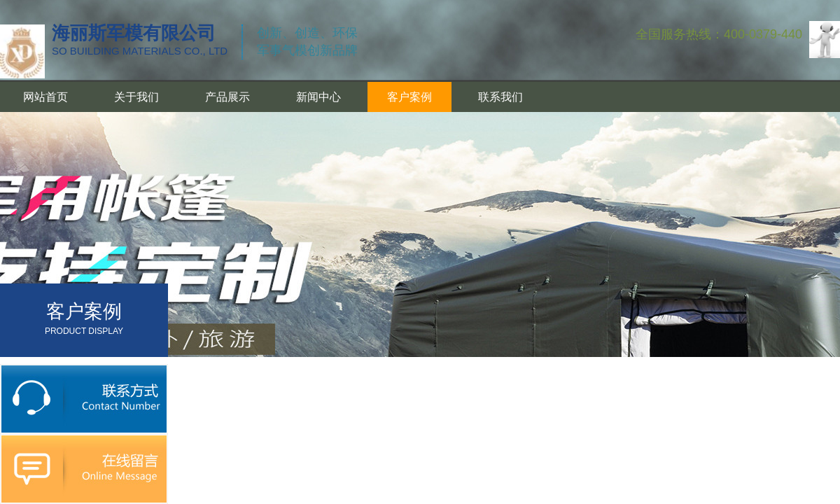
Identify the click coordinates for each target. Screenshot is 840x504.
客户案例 (409, 97)
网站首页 (45, 97)
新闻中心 (318, 97)
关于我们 (136, 97)
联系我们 (500, 97)
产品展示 (227, 97)
